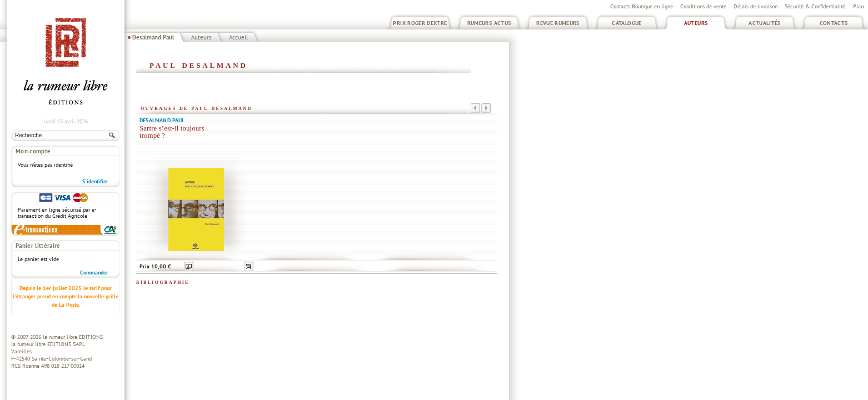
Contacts (834, 23)
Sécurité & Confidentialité (815, 6)
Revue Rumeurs (558, 23)
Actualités (765, 23)
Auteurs (696, 23)
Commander (94, 272)
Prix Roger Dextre (420, 23)
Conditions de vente (703, 6)
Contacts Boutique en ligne (642, 6)
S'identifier (95, 181)
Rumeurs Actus (489, 23)
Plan (858, 6)
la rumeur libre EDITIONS (73, 337)
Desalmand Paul (153, 37)
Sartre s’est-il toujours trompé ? (172, 132)
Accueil (238, 37)
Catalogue (627, 23)
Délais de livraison (755, 6)
